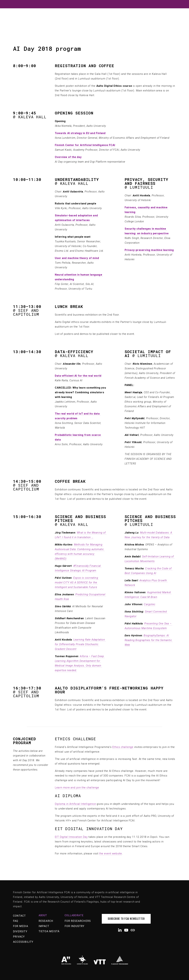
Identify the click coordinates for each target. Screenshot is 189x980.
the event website (111, 854)
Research (46, 921)
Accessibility (23, 942)
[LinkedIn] (120, 930)
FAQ (16, 921)
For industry (74, 926)
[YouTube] (126, 930)
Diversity (20, 931)
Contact (19, 916)
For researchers (78, 921)
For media (21, 926)
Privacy (19, 937)
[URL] (133, 930)
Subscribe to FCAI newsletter (126, 919)
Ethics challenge (123, 747)
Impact (44, 926)
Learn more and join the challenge (77, 788)
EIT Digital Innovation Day (71, 837)
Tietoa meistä (49, 931)
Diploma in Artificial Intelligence (75, 804)
